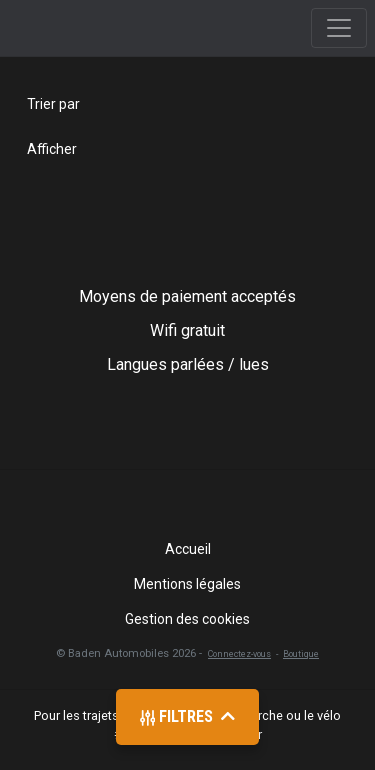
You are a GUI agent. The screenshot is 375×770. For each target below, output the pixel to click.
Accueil (188, 549)
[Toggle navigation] (339, 28)
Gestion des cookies (187, 619)
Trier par (53, 104)
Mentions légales (187, 584)
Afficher (52, 149)
